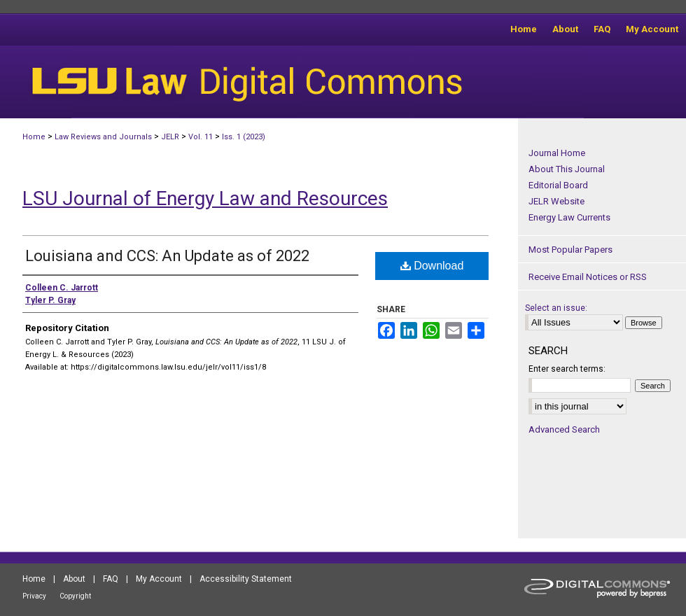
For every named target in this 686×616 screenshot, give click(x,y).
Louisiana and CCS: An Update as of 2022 (167, 256)
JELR (170, 137)
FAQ (111, 579)
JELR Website (556, 201)
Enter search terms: (567, 369)
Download (432, 266)
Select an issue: (556, 308)
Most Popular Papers (570, 250)
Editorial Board (558, 185)
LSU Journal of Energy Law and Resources (205, 198)
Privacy (34, 596)
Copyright (75, 596)
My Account (159, 579)
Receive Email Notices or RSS (588, 277)
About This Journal (567, 169)
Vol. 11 (201, 137)
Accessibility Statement (246, 579)
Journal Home (557, 153)
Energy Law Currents (569, 217)
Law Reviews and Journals (103, 137)
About (74, 579)
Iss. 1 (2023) (244, 137)
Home (34, 137)
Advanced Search (564, 429)
